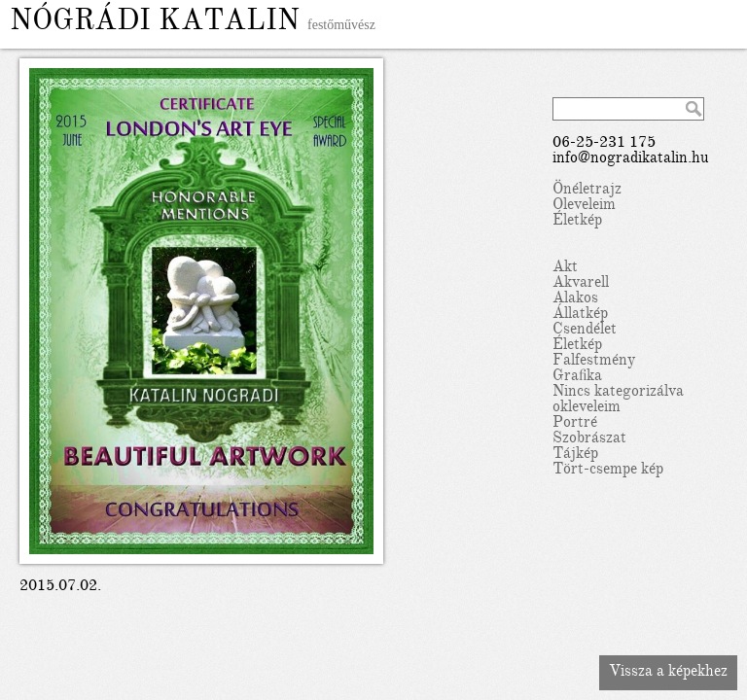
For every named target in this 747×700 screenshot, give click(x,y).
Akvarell (581, 284)
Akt (565, 268)
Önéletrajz (587, 191)
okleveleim (587, 408)
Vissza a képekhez (668, 673)
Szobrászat (589, 439)
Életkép (577, 222)
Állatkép (580, 315)
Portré (575, 424)
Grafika (577, 377)
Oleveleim (584, 206)
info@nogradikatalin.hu (631, 159)
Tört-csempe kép (608, 471)
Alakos (575, 299)
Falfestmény (594, 362)
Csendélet (585, 331)
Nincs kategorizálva (618, 393)
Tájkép (575, 455)
